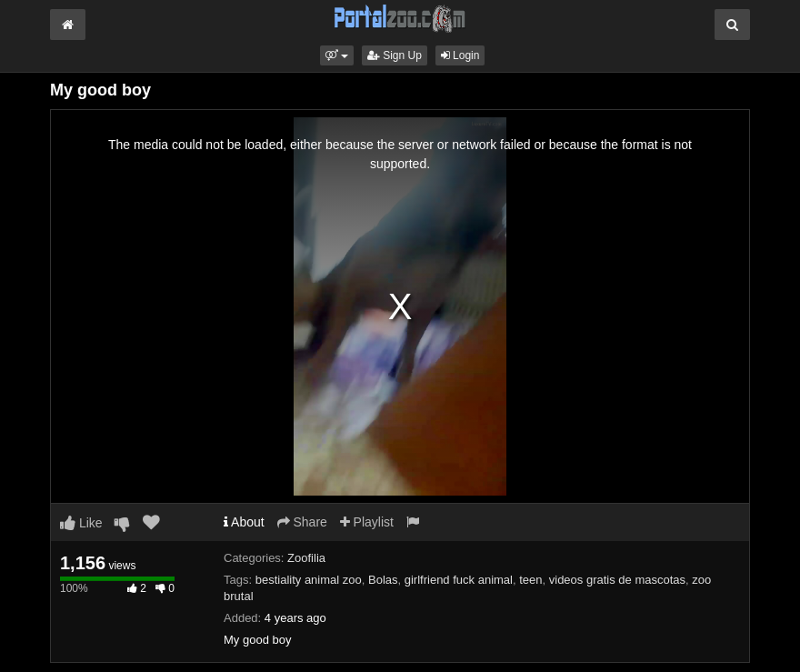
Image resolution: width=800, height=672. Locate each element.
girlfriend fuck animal (459, 580)
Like (81, 523)
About (244, 522)
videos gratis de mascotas (617, 580)
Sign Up (395, 55)
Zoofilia (306, 558)
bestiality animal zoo (309, 580)
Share (302, 522)
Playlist (367, 522)
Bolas (383, 580)
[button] (337, 55)
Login (460, 55)
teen (530, 580)
